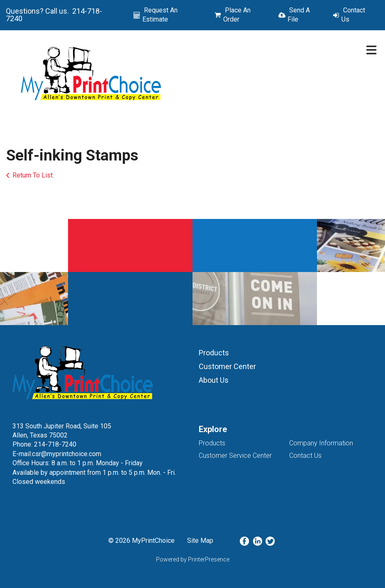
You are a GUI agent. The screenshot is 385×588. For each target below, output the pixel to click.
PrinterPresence (209, 559)
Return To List (33, 175)
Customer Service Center (235, 456)
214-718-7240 (55, 444)
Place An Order (237, 15)
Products (214, 353)
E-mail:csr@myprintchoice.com (57, 454)
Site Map (200, 541)
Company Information (321, 443)
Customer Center (227, 366)
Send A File (299, 15)
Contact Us (353, 15)
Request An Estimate (160, 15)
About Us (214, 380)
